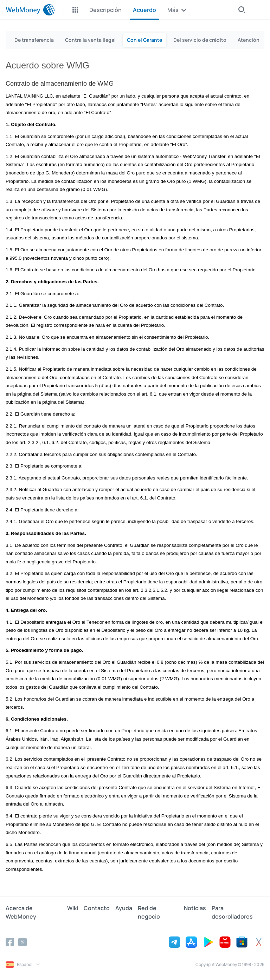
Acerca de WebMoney (21, 912)
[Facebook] (10, 942)
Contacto (97, 908)
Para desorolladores (232, 912)
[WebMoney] (30, 10)
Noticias (195, 908)
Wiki (73, 908)
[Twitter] (22, 942)
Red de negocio (149, 912)
